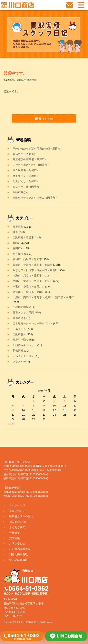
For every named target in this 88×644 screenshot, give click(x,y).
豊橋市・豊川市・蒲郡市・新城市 (33, 265)
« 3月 (11, 424)
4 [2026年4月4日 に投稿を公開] (65, 401)
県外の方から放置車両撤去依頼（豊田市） (38, 149)
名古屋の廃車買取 (20, 549)
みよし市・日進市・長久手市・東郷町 (35, 270)
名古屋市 (18, 254)
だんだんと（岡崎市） (26, 181)
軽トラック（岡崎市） (26, 176)
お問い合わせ (17, 543)
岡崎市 (17, 243)
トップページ (17, 505)
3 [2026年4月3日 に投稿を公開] (54, 401)
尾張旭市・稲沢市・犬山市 (29, 292)
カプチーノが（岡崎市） (27, 187)
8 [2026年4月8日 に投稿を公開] (34, 406)
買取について (17, 511)
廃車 (15, 232)
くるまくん (19, 329)
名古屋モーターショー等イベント (33, 323)
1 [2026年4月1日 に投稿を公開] (34, 401)
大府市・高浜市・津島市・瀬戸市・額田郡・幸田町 (43, 297)
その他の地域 (21, 307)
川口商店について (20, 522)
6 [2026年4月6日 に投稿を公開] (13, 406)
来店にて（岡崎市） (25, 154)
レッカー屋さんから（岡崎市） (31, 165)
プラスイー (19, 362)
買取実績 (14, 538)
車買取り (18, 318)
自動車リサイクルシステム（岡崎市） (35, 198)
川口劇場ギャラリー (25, 345)
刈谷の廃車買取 (18, 554)
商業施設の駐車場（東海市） (30, 159)
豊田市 (17, 248)
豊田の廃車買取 (18, 560)
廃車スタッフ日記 (23, 312)
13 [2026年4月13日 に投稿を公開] (13, 410)
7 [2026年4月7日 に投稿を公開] (23, 406)
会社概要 (14, 533)
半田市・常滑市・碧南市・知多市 (33, 281)
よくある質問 (17, 527)
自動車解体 (19, 334)
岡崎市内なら (21, 192)
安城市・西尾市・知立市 (27, 259)
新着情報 (32, 80)
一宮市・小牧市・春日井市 (29, 287)
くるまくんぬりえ (23, 356)
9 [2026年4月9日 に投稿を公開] (44, 406)
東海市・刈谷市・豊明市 (27, 276)
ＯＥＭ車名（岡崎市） (26, 170)
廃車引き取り (21, 340)
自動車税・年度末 (23, 237)
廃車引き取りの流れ (21, 516)
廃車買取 (18, 227)
